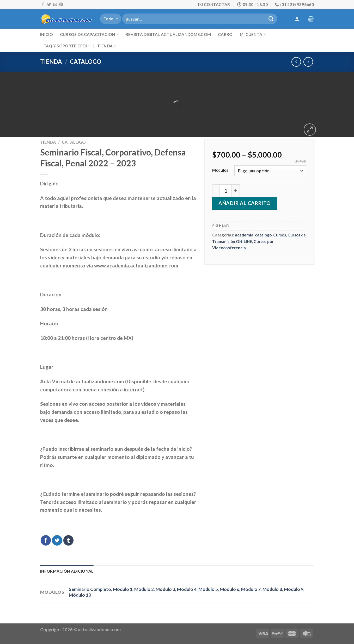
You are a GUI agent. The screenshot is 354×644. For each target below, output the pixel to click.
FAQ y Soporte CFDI (67, 46)
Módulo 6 (230, 589)
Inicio (47, 34)
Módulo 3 (165, 589)
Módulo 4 (187, 589)
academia (244, 235)
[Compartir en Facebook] (46, 540)
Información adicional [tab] (67, 571)
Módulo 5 (208, 589)
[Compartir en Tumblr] (69, 540)
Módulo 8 (272, 589)
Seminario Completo (90, 589)
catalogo (86, 62)
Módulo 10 (80, 595)
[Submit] (271, 19)
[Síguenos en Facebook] (43, 5)
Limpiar (300, 161)
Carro (225, 34)
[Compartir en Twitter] (57, 540)
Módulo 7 (251, 589)
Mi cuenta (253, 34)
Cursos (280, 235)
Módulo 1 (123, 589)
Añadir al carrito (245, 203)
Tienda (107, 46)
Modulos (220, 170)
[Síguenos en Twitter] (49, 5)
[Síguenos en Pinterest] (61, 5)
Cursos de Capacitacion (89, 34)
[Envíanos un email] (55, 5)
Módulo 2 (144, 589)
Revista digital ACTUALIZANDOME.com (168, 34)
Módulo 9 (294, 589)
